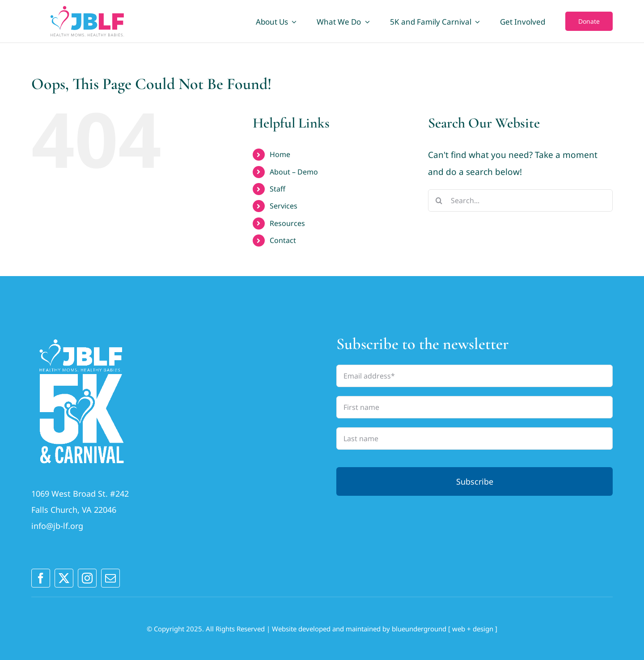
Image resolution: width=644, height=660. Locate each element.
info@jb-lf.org (57, 526)
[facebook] (41, 578)
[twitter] (64, 578)
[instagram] (87, 578)
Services (284, 206)
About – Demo (294, 172)
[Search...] (520, 200)
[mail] (110, 578)
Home (280, 154)
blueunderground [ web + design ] (445, 629)
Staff (278, 189)
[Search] (439, 200)
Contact (283, 240)
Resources (287, 223)
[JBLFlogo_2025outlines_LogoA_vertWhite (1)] (82, 338)
